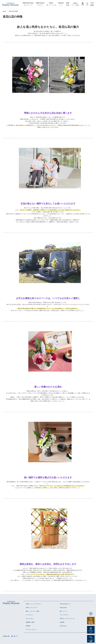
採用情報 (28, 626)
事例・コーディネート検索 (32, 611)
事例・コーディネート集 (51, 4)
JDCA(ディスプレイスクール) (67, 619)
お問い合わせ (63, 626)
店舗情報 (68, 4)
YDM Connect (63, 608)
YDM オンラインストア (28, 4)
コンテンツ (61, 4)
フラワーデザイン (64, 615)
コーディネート (30, 615)
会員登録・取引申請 (91, 623)
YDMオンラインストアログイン (34, 604)
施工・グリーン (64, 611)
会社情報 (62, 622)
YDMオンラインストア (31, 608)
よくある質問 (91, 641)
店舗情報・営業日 (30, 622)
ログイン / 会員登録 (75, 4)
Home (4, 11)
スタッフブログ (30, 619)
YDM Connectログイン (65, 604)
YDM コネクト (40, 4)
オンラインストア (91, 631)
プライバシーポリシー (31, 629)
